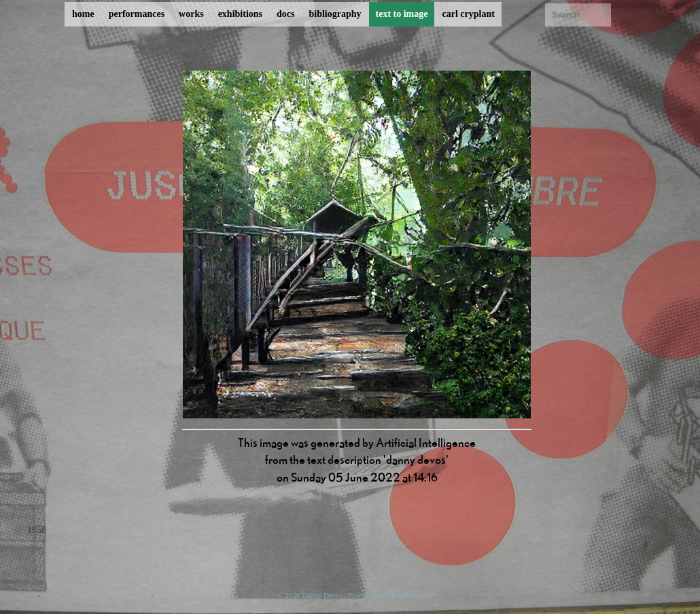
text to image (402, 14)
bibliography (335, 14)
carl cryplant (468, 14)
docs (285, 14)
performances (137, 14)
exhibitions (240, 14)
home (83, 14)
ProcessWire (404, 595)
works (191, 14)
